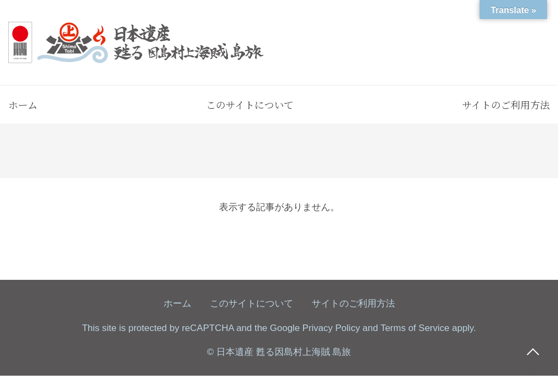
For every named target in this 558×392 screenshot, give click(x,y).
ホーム (23, 105)
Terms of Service (415, 328)
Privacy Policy (331, 328)
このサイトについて (250, 105)
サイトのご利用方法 (506, 105)
